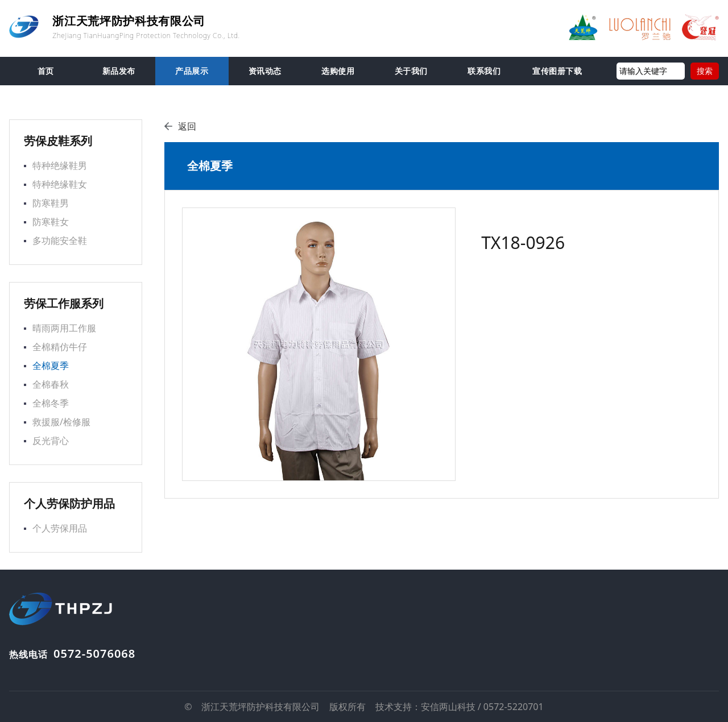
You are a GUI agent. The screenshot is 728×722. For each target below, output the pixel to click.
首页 (46, 71)
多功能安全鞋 (60, 240)
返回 (180, 126)
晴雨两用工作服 (64, 328)
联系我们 (484, 71)
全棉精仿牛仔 (60, 347)
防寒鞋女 (51, 222)
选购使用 (338, 71)
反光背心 (51, 441)
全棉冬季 (51, 403)
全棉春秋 (51, 384)
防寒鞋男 (51, 203)
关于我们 (411, 71)
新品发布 (119, 71)
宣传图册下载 (557, 71)
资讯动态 (265, 71)
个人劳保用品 (60, 528)
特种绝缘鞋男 (60, 165)
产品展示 (192, 71)
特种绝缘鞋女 (60, 184)
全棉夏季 (51, 366)
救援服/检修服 (61, 422)
